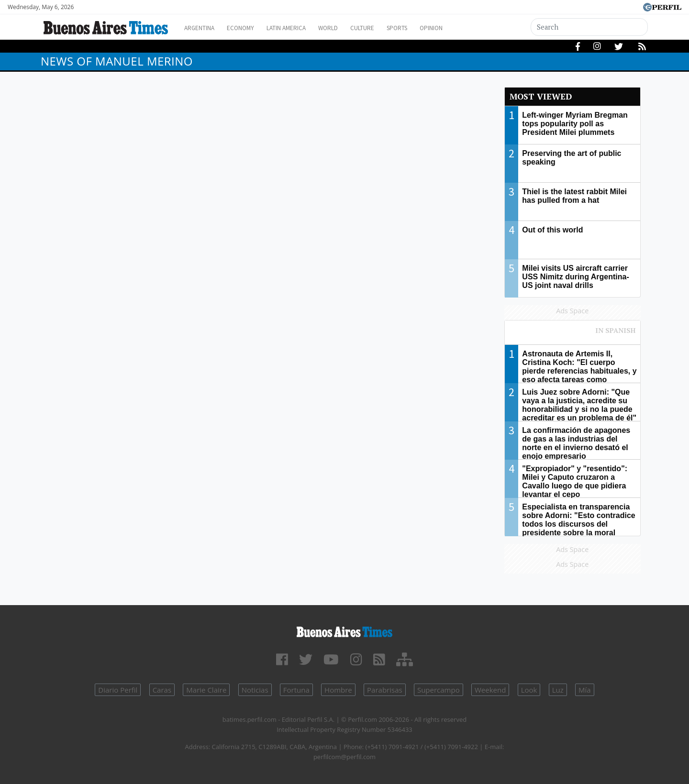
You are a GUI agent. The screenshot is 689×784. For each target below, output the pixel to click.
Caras (162, 690)
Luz (558, 690)
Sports (425, 28)
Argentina (202, 28)
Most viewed (541, 96)
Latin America (300, 28)
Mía (585, 690)
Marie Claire (206, 690)
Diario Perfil (118, 690)
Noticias (255, 690)
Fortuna (296, 690)
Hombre (338, 690)
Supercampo (439, 690)
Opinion (464, 28)
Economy (248, 28)
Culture (386, 28)
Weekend (490, 690)
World (347, 28)
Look (529, 690)
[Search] (589, 27)
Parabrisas (385, 690)
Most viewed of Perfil (573, 335)
